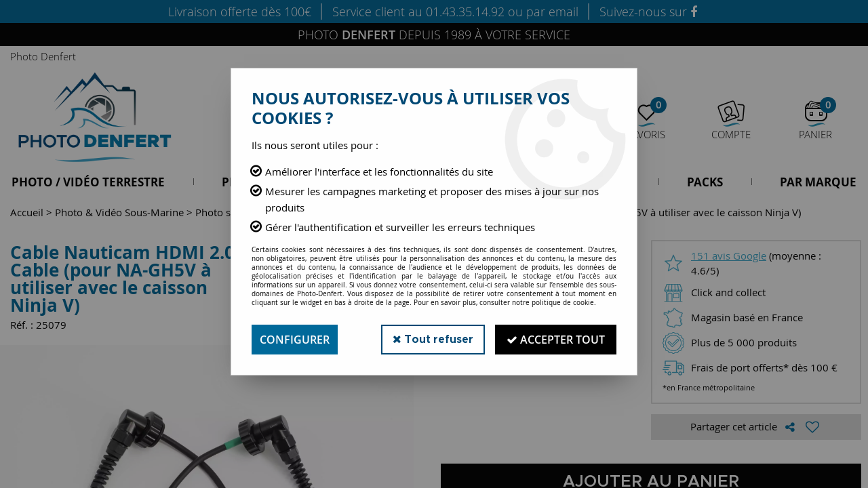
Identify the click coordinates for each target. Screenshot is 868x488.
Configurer (295, 340)
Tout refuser (433, 339)
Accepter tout (556, 340)
